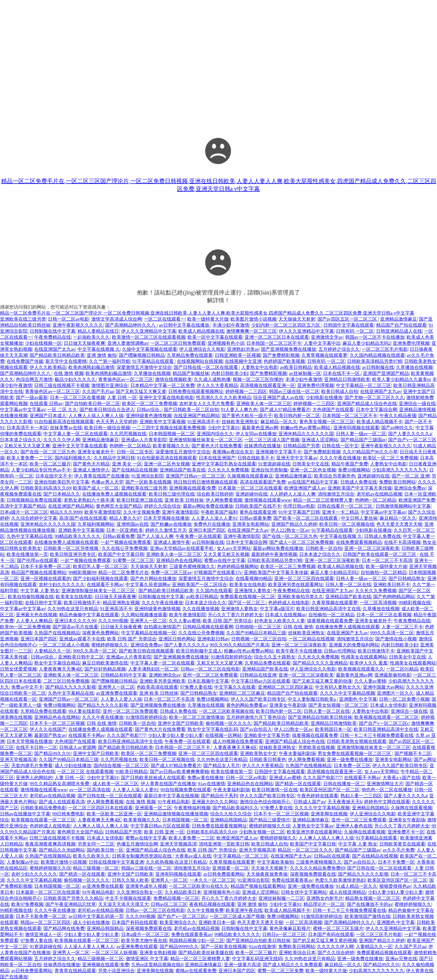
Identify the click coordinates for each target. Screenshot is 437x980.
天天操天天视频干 (269, 868)
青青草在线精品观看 (75, 971)
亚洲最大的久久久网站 (215, 802)
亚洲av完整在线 (401, 959)
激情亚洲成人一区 (43, 934)
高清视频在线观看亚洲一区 (268, 385)
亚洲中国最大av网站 (383, 687)
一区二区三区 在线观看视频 (85, 772)
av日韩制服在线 (378, 367)
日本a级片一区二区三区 (24, 512)
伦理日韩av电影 (299, 506)
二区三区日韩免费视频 (66, 681)
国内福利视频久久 (73, 458)
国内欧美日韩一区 (105, 850)
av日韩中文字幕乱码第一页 (96, 916)
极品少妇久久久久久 (75, 379)
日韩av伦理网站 (340, 651)
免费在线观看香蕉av (292, 880)
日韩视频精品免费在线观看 (34, 500)
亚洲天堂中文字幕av (297, 458)
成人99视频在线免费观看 (238, 741)
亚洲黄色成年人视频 (146, 886)
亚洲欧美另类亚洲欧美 (163, 681)
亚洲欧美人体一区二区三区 (264, 404)
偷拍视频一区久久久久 (229, 723)
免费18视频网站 (354, 470)
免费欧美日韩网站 (397, 482)
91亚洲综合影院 (148, 476)
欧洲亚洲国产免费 (417, 500)
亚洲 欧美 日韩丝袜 (184, 500)
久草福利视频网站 (96, 524)
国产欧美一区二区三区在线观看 (306, 518)
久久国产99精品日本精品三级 (256, 633)
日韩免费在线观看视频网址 (196, 391)
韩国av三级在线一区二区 (294, 391)
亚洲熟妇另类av (243, 349)
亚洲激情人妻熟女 (253, 591)
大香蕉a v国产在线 (401, 778)
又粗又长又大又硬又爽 (27, 446)
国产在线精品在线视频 (135, 470)
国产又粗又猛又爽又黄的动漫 (322, 681)
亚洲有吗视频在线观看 (356, 428)
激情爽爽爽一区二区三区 (252, 331)
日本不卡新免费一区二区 (46, 566)
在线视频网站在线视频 (200, 361)
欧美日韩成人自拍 (340, 391)
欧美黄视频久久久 (171, 446)
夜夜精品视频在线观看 (212, 904)
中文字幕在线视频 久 (99, 349)
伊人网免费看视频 (224, 500)
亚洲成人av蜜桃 (285, 778)
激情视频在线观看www (268, 500)
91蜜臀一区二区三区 (134, 560)
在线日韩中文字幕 (43, 603)
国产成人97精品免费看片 (285, 410)
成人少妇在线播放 (73, 766)
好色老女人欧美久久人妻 (280, 621)
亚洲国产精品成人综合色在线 (367, 404)
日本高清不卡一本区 (27, 428)
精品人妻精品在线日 (98, 331)
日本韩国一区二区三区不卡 (274, 343)
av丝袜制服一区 (305, 373)
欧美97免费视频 (27, 904)
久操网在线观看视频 (411, 808)
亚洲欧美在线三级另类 (23, 319)
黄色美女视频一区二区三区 (327, 422)
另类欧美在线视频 (316, 747)
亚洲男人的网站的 (34, 778)
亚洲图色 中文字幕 (358, 699)
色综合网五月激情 (34, 379)
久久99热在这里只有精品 (73, 609)
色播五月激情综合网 (137, 844)
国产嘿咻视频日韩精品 (142, 355)
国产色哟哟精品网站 (394, 597)
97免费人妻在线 (196, 687)
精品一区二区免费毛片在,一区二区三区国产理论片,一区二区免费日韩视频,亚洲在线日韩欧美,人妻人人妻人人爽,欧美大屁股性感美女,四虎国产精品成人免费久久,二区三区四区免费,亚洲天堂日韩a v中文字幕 (207, 313)
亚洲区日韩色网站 (177, 639)
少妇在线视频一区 (43, 343)
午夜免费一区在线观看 (198, 536)
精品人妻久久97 (125, 518)
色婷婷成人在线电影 (289, 603)
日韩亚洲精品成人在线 (399, 331)
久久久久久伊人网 (62, 440)
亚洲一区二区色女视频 (167, 464)
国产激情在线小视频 (396, 639)
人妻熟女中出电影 (260, 367)
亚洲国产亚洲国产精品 (386, 373)
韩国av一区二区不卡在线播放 (375, 337)
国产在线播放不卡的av (370, 904)
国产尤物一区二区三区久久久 (374, 397)
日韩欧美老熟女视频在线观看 (357, 741)
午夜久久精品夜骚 (398, 416)
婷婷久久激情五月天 (166, 530)
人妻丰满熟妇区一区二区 (153, 669)
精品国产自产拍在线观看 (401, 325)
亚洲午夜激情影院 (180, 512)
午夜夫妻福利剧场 (297, 753)
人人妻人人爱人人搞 (121, 699)
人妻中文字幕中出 (322, 343)
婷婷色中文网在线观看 (387, 802)
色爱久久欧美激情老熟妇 (340, 880)
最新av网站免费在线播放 (208, 506)
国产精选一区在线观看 (298, 784)
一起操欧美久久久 (91, 337)
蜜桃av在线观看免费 (196, 971)
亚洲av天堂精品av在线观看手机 (182, 548)
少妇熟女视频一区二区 (262, 832)
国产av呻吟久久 (397, 428)
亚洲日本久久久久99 (75, 621)
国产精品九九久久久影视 (71, 687)
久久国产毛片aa (98, 391)
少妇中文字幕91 (224, 428)
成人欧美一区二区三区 (115, 784)
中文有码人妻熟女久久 (338, 687)
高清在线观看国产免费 (263, 482)
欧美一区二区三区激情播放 (197, 717)
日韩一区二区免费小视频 (404, 699)
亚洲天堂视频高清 (18, 759)
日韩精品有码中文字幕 (123, 675)
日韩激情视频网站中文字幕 (403, 506)
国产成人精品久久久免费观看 (293, 965)
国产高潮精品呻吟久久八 (131, 325)
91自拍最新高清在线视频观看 (64, 422)
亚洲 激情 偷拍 (102, 355)
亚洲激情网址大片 (385, 784)
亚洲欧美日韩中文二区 (81, 657)
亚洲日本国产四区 (207, 530)
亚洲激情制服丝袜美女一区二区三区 (206, 440)
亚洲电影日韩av (213, 639)
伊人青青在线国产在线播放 (102, 476)
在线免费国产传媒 (25, 361)
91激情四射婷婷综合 (231, 657)
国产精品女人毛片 (222, 766)
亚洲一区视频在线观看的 (46, 578)
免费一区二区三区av (171, 572)
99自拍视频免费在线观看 (186, 790)
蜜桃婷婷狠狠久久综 (270, 826)
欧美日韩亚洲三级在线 (140, 500)
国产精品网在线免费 (64, 928)
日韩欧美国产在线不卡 (258, 506)
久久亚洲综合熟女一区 (140, 892)
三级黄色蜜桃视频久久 (192, 566)
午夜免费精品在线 (53, 337)
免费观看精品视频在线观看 (384, 953)
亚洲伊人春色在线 (354, 826)
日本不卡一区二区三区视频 (57, 723)
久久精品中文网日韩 (114, 458)
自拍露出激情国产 (162, 627)
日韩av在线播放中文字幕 (25, 814)
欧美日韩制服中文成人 (199, 651)
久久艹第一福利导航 (110, 361)
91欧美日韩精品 (132, 772)
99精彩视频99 (82, 572)
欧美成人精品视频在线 (201, 331)
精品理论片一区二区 (324, 904)
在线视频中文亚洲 (243, 361)
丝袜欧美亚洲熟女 (240, 422)
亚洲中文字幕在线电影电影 (167, 397)
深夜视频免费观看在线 (313, 874)
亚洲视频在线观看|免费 (193, 488)
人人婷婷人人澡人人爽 (293, 494)
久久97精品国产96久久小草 (370, 452)
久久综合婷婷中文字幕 (34, 518)
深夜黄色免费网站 (100, 633)
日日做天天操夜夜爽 (84, 343)
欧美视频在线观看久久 (361, 669)
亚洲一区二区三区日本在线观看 (277, 337)
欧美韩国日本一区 (333, 729)
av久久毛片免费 (399, 850)
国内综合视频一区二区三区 (121, 766)
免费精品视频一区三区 (176, 898)
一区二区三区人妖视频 (114, 953)
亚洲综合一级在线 (417, 404)
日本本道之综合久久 (21, 440)
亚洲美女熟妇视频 (158, 953)
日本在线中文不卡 (54, 476)
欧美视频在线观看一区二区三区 (386, 717)
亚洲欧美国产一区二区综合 (200, 585)
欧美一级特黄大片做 (208, 319)
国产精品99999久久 (179, 947)
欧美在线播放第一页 (27, 554)
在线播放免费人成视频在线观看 (114, 494)
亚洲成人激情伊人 (91, 470)
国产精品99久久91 (53, 753)
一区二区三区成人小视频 (64, 645)
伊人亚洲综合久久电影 (202, 349)
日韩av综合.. (149, 410)
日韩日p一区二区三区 (284, 934)
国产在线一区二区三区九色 (48, 452)
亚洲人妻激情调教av (128, 343)
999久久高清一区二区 (392, 633)
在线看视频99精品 (254, 578)
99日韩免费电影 (68, 814)
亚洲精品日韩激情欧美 (347, 379)
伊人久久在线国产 (48, 729)
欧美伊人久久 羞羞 (369, 663)
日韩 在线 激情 (298, 627)
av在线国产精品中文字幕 (313, 482)
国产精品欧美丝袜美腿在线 (206, 953)
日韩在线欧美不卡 (256, 458)
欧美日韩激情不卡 (82, 603)
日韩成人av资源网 (77, 747)
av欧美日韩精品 (296, 367)
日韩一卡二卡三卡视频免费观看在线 (377, 735)
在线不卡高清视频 (402, 542)
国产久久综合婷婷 (336, 953)
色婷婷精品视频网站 (238, 566)
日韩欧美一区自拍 (324, 548)
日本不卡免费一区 (396, 862)
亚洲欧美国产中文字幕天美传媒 (360, 488)
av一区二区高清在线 (90, 790)
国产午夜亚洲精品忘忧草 (71, 904)
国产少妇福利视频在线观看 (100, 578)
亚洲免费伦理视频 (411, 343)
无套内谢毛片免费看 (32, 766)
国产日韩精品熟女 (407, 578)
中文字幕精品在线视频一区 (149, 633)
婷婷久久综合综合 (163, 506)
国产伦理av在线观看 (37, 560)
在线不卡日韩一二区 (36, 747)
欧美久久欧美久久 (91, 856)
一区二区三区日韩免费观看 (178, 343)
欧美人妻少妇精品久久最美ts (401, 379)
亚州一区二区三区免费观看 (210, 675)
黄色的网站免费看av (247, 705)
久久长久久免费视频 (228, 470)
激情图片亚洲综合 (110, 385)
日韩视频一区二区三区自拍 (259, 639)
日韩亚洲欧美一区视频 (238, 355)
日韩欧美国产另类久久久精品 (73, 898)
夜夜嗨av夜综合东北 (233, 452)
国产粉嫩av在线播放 (171, 524)
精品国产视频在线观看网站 (39, 572)
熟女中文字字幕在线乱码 (213, 729)
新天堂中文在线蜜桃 (66, 361)
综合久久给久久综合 (231, 814)
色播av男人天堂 (107, 482)
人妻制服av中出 (23, 862)
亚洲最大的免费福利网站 (354, 645)
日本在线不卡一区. (342, 373)
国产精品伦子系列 (219, 796)
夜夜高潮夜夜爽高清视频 (50, 844)
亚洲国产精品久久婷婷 (294, 524)
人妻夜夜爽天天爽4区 (61, 669)
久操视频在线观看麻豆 (250, 476)
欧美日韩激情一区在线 (275, 790)
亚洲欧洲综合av (165, 675)
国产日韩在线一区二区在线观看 (206, 367)
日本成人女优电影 (388, 705)
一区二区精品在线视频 (312, 639)
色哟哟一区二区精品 (130, 446)
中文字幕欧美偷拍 (275, 862)
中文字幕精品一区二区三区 (363, 385)
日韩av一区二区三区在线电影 (210, 669)
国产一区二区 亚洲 (411, 476)
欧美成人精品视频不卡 (380, 422)
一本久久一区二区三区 (212, 880)
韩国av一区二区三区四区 (46, 922)
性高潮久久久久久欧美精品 (224, 397)
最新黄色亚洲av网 (260, 428)
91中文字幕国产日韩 (299, 512)
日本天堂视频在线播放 (166, 518)
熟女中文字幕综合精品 (57, 663)
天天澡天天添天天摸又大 (123, 904)
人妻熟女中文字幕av (313, 826)
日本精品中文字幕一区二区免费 (163, 385)
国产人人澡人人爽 (155, 536)
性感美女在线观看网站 (364, 657)
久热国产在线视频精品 (57, 633)
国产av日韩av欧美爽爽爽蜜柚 (179, 772)
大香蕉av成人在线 (193, 856)
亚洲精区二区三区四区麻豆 (285, 687)
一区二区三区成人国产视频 (272, 440)
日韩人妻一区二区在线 (348, 585)
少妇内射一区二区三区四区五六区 (286, 325)
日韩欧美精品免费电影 (43, 808)
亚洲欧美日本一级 (217, 922)
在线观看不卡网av (105, 585)
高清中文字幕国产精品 (23, 506)
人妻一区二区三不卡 (402, 627)
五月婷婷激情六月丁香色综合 (256, 717)
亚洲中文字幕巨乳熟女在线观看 (224, 464)
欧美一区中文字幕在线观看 (215, 337)
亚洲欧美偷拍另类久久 (300, 597)
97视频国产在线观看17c (218, 572)
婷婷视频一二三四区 (246, 391)
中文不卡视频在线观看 (128, 898)
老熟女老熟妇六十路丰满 (89, 500)
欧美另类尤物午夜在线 (144, 940)
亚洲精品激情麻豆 (399, 319)
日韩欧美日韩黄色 (268, 759)
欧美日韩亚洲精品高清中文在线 (328, 609)
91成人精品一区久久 (357, 886)
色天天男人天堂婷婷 (117, 422)
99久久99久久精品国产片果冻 (239, 645)
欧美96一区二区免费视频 (25, 627)
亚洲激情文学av (327, 337)
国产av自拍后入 (256, 729)
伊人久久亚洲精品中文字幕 (149, 331)
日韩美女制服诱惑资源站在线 (142, 856)
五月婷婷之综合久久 (339, 349)
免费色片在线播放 (212, 524)
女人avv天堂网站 (234, 548)
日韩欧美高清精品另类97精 (375, 361)
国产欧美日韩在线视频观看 (146, 651)
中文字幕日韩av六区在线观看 (261, 681)
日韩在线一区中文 (340, 446)
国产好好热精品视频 (105, 669)
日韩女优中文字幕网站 (304, 892)
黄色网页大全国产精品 (119, 506)
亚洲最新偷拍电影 (393, 675)
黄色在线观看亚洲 (258, 512)
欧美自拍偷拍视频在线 (31, 597)
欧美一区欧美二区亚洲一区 (114, 814)
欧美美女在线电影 (248, 585)
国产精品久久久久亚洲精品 (320, 663)
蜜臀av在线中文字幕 (225, 560)
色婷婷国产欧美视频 (284, 361)
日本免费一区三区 (352, 766)
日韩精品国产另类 (301, 446)
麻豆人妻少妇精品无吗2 (367, 343)
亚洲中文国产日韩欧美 (181, 723)
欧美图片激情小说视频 (254, 319)
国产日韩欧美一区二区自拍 (191, 410)
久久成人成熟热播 (212, 379)
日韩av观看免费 (255, 518)
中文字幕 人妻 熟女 (40, 591)
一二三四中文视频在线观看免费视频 (169, 428)
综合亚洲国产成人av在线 (278, 397)
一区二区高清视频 (378, 603)
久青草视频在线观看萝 (324, 355)
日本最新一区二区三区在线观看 (250, 488)
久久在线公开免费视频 (125, 548)
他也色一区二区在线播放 (387, 790)
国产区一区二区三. (247, 603)
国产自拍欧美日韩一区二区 (92, 404)
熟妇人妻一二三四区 (361, 796)
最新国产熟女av (50, 735)
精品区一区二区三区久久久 (305, 850)
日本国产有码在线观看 (135, 922)
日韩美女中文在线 (311, 464)
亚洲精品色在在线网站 (179, 560)
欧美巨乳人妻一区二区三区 (100, 566)
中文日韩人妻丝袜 (359, 518)
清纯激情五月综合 (336, 494)
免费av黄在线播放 (205, 778)
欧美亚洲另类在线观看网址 (296, 585)
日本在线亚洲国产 (217, 458)
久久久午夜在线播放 (340, 458)
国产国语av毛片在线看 (75, 627)
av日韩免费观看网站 (224, 874)
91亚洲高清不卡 (204, 422)
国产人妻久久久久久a (410, 434)
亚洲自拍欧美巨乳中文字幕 (62, 482)
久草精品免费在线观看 (190, 355)
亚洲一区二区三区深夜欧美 (372, 548)
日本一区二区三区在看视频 (78, 397)
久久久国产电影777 (126, 735)
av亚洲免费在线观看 (116, 693)
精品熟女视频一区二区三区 (373, 898)
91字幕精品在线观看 (154, 361)
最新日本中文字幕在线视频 (171, 796)
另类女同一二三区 (96, 844)
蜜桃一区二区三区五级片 (338, 928)
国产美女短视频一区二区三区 (338, 705)
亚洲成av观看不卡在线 (82, 639)
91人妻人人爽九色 (239, 410)
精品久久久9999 (66, 512)
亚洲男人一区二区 (148, 621)
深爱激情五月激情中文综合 (144, 367)
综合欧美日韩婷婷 (215, 494)
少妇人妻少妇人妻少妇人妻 (175, 735)
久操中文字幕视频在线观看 (150, 349)
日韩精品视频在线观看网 (208, 627)
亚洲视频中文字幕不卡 (279, 452)
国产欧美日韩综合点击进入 (107, 410)
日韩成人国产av (309, 802)
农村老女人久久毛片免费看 (207, 404)
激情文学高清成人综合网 (117, 319)
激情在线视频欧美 (173, 379)
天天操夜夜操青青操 (267, 874)
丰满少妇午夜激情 (231, 325)
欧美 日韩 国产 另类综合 (227, 621)
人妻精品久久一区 (53, 651)
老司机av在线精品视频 (379, 494)
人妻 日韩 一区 (122, 397)
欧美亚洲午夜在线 (244, 910)
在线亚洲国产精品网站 (197, 416)
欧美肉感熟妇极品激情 (91, 367)
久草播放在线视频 (414, 367)
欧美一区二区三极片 (50, 464)
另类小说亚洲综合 (116, 971)
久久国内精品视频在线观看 (377, 355)
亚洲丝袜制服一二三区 (281, 898)
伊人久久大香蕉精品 (217, 385)
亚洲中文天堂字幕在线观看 (80, 446)
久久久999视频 (113, 621)
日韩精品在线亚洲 (258, 675)
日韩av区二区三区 (169, 904)
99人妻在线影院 (84, 711)
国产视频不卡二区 (413, 753)
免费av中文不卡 (27, 687)
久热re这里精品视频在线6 (157, 965)
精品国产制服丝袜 (191, 373)
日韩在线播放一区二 (344, 784)
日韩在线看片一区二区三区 (345, 506)
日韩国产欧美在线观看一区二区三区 (380, 554)
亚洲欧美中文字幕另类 (267, 735)
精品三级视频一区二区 (96, 868)
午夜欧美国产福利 (219, 512)
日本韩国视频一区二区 (172, 434)
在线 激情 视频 (69, 373)
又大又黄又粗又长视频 (226, 554)
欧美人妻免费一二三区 (30, 458)
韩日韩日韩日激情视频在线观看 (206, 482)
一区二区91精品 (402, 669)
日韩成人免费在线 (359, 482)
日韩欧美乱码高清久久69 (46, 488)
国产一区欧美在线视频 (148, 482)
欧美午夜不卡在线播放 (299, 651)
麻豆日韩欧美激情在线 (105, 663)
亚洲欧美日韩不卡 (392, 585)
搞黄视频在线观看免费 (330, 621)
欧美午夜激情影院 (103, 512)
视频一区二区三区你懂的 (258, 379)
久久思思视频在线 (128, 434)
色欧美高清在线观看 (157, 687)
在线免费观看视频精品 (359, 542)
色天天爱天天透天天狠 (399, 524)
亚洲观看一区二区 (153, 808)
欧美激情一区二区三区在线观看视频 (149, 337)
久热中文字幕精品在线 (30, 536)
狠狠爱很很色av (395, 886)
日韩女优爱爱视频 (18, 669)
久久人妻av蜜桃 (185, 621)
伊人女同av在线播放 (256, 434)
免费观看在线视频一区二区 (247, 597)
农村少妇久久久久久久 (62, 585)
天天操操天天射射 (297, 319)
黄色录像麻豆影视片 (290, 928)
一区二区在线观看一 (165, 319)
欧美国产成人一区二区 (96, 488)
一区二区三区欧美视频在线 (226, 711)
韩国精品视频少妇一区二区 (197, 940)
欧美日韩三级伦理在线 (172, 494)
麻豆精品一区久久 (279, 422)
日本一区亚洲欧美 (125, 530)
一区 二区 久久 (62, 410)
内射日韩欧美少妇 (230, 373)
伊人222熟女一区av (290, 530)
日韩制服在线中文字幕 (53, 331)
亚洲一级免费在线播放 (350, 759)
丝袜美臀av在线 (66, 428)
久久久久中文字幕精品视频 (347, 693)
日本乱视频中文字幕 (208, 681)
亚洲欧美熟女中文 (258, 753)
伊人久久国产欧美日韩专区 (258, 699)
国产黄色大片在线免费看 (217, 446)
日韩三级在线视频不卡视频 (62, 385)
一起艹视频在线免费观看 (126, 542)
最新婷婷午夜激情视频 (274, 554)
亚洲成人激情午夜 (172, 542)
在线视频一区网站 (223, 735)
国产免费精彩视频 (281, 355)
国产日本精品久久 (62, 494)
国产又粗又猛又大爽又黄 (141, 391)
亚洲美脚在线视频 (329, 814)
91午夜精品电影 (174, 802)
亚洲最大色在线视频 (36, 615)
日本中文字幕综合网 (376, 410)
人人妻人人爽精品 (34, 621)
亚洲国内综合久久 (215, 434)
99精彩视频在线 (415, 603)
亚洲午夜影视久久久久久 (78, 325)
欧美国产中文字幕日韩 (121, 554)
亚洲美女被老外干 (96, 452)
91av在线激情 (211, 784)
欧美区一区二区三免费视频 (150, 404)
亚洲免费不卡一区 (406, 832)
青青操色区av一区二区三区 (126, 379)
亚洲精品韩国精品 (370, 808)
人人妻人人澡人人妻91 (214, 518)
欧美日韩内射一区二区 (297, 416)
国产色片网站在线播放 (153, 578)
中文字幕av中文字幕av (23, 410)
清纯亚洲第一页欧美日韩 (224, 844)
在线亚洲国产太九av (55, 349)
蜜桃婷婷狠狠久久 (110, 645)
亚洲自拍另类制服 (269, 470)
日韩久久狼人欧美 (130, 880)
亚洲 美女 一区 (127, 464)
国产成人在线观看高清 (62, 802)
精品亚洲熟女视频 (121, 603)
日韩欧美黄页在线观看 (402, 844)
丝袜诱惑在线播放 (262, 446)
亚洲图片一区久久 (395, 693)
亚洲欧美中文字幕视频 (163, 422)
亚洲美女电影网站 (251, 524)
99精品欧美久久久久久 (78, 536)
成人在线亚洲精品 (347, 892)
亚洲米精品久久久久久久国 (306, 434)
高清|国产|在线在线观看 (83, 518)
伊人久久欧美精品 (48, 367)
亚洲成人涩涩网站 (320, 440)
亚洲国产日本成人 (48, 416)
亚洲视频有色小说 (226, 343)
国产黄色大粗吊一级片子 (247, 416)
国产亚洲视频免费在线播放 (289, 349)
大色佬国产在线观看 (333, 410)
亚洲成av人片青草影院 (144, 440)
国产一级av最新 (32, 397)
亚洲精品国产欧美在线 (183, 470)
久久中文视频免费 (142, 512)
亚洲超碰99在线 (374, 476)
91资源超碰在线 (274, 464)
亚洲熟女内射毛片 (325, 898)
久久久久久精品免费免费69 (318, 868)
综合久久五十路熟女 (275, 657)
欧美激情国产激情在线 (368, 916)
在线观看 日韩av (46, 404)
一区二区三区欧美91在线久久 (199, 886)
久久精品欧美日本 (183, 892)
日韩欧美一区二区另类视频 (71, 548)
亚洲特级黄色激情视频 (149, 416)
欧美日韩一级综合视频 (107, 428)
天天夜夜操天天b (345, 802)
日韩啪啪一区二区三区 (258, 627)
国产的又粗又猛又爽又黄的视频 (325, 940)
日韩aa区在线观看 (332, 856)
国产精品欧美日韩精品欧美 (57, 355)
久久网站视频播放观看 (144, 615)
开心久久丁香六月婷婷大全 (235, 615)
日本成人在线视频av (286, 615)
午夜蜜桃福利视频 (192, 808)
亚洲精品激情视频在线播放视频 (176, 814)
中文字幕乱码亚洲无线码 (257, 959)
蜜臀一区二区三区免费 (281, 971)
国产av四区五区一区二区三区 (348, 319)
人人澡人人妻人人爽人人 (89, 947)
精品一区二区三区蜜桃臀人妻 (323, 500)
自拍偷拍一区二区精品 (384, 572)
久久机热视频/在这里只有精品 (176, 862)
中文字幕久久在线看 (235, 687)
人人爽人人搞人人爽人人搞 (96, 416)
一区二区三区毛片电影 (385, 349)
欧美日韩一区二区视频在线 (347, 524)
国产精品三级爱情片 (270, 820)
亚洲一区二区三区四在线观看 (304, 578)
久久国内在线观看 (214, 591)
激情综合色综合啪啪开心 (266, 802)
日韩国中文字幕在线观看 (349, 325)
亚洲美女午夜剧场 (288, 705)
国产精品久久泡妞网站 (62, 850)
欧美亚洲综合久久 (178, 922)
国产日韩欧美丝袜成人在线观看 (153, 778)
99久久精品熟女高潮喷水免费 (60, 784)
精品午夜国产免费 (350, 464)
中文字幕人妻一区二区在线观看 (76, 434)
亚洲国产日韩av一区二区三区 (195, 476)
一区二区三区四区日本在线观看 (100, 808)
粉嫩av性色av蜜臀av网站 (306, 428)
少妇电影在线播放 (324, 397)
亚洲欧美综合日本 (297, 953)
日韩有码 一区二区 (355, 331)
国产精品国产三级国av (363, 440)
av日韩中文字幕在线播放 (185, 325)
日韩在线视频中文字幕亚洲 (116, 862)
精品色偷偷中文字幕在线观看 (89, 615)
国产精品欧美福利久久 (235, 808)
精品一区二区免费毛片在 (123, 572)
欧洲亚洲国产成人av (305, 488)
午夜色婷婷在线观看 (318, 796)
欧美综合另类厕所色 (335, 476)
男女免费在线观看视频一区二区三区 (355, 753)
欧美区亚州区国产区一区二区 (330, 790)
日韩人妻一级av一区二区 (361, 434)
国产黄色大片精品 (91, 464)
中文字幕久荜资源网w (148, 585)
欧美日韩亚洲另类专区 (73, 554)
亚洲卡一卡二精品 (340, 512)
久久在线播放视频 (201, 609)
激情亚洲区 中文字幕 (147, 959)
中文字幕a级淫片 (277, 609)
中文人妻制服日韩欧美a (312, 699)
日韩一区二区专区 (135, 452)
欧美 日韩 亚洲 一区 (164, 832)
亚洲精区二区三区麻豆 (242, 693)
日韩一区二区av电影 (68, 319)
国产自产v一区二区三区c (384, 723)
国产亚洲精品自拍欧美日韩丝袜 (320, 717)
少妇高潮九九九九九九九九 (400, 470)
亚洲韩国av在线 (133, 524)
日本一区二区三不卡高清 (387, 560)
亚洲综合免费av (410, 488)
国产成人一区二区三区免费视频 (301, 542)
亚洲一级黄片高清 (242, 965)
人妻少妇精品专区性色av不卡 (41, 470)
